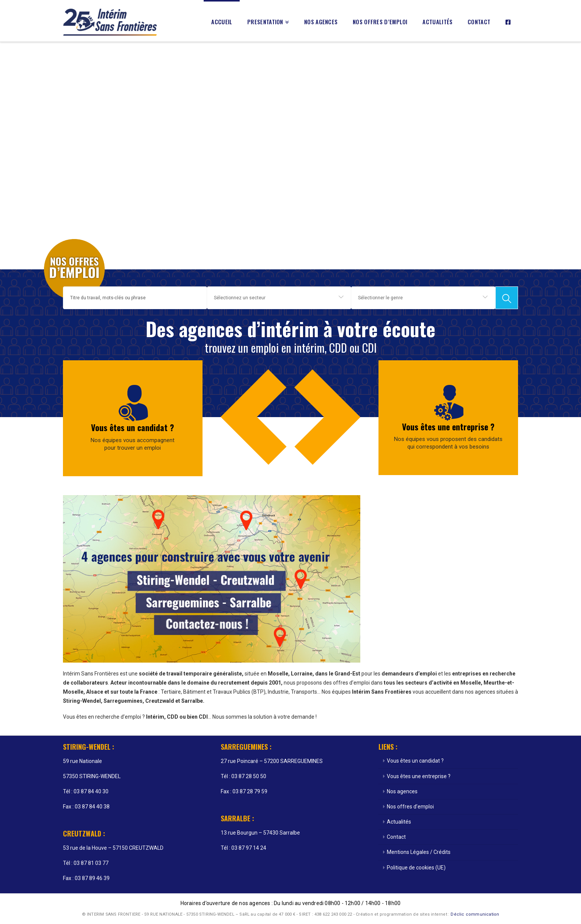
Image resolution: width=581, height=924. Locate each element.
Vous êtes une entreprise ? (448, 427)
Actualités (399, 822)
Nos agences (402, 791)
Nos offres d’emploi (410, 807)
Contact (396, 837)
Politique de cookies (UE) (416, 868)
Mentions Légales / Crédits (419, 852)
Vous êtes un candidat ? (133, 427)
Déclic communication (475, 914)
